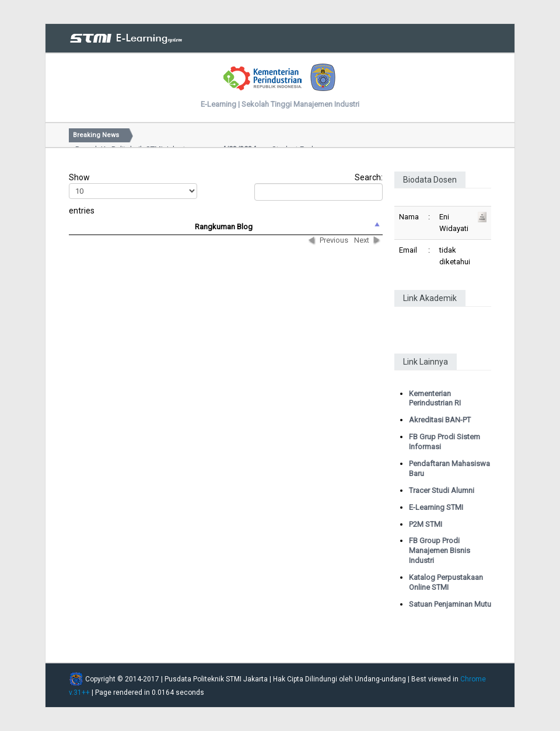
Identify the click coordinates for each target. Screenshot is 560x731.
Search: (318, 187)
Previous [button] (334, 240)
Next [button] (362, 240)
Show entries (132, 194)
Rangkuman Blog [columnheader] (224, 227)
